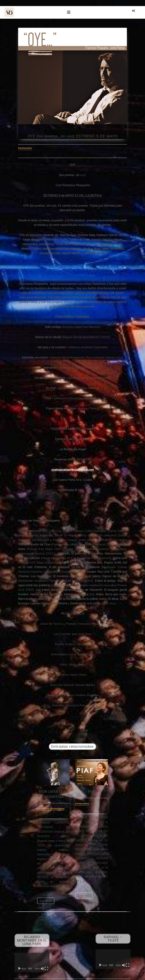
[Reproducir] (19, 970)
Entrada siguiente (115, 719)
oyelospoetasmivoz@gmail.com (73, 470)
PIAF (92, 792)
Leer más (46, 901)
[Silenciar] (42, 970)
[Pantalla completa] (46, 970)
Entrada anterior (29, 719)
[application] (32, 964)
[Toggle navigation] (69, 12)
